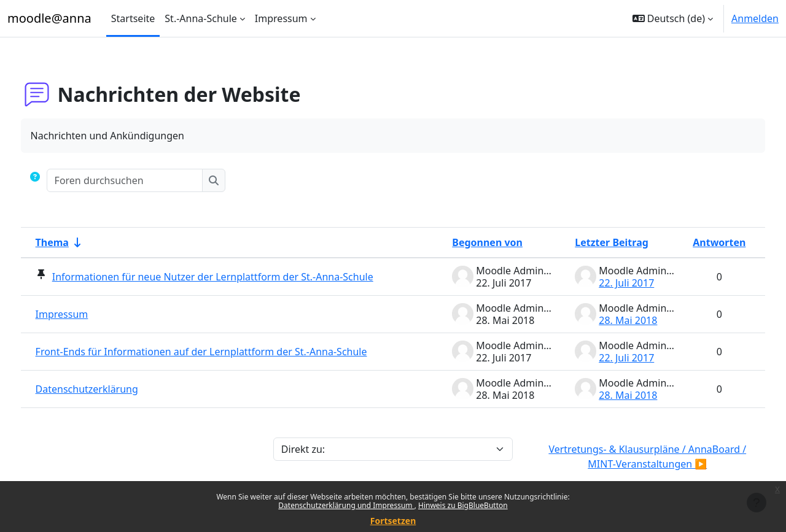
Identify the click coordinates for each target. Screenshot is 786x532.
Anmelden (755, 18)
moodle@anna (49, 18)
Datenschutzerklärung (110, 389)
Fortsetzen (393, 521)
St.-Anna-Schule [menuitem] (201, 18)
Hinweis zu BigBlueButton (463, 505)
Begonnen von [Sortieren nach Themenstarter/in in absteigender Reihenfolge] (465, 242)
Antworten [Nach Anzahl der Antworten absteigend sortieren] (696, 242)
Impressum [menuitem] (281, 18)
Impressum (85, 314)
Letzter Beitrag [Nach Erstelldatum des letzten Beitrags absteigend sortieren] (589, 242)
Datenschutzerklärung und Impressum (346, 505)
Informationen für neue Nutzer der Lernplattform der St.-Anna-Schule (235, 277)
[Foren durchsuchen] (148, 180)
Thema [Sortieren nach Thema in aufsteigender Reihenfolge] (75, 242)
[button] (673, 18)
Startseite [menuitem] (133, 18)
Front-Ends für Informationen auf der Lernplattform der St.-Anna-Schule (224, 352)
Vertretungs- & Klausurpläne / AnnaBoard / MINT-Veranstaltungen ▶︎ (632, 457)
